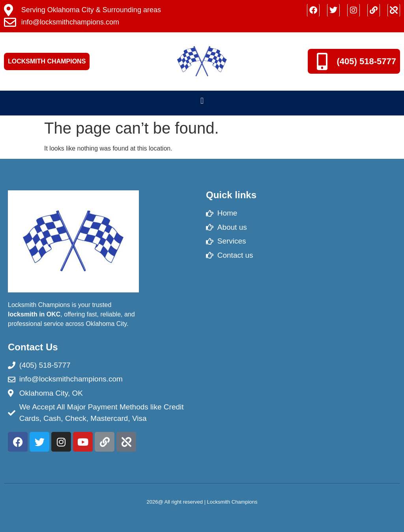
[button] (202, 101)
